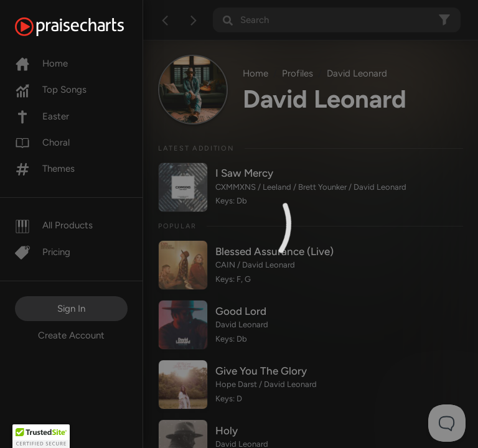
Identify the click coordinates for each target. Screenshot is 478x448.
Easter (42, 116)
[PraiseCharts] (85, 27)
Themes (45, 169)
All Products (54, 225)
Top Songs (51, 90)
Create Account (71, 335)
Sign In (71, 309)
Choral (42, 142)
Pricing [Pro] (43, 252)
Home (41, 63)
